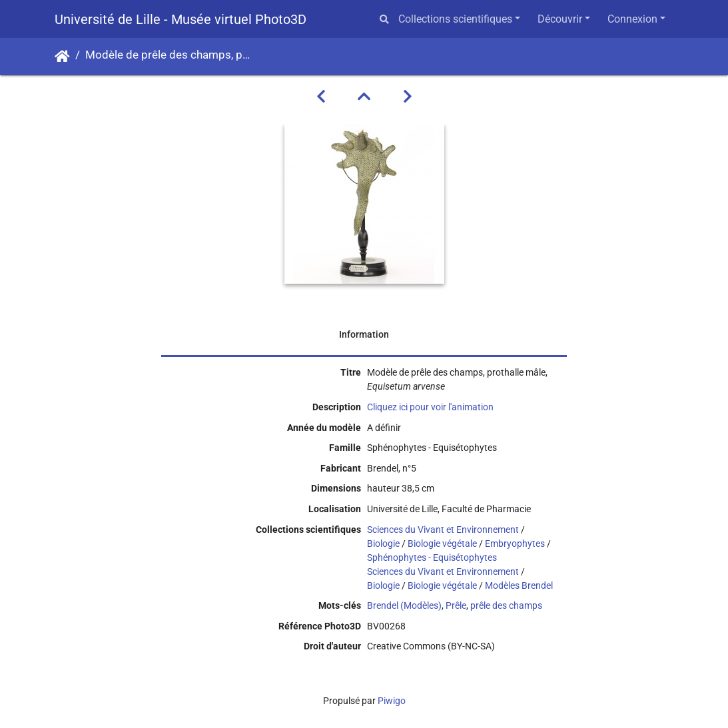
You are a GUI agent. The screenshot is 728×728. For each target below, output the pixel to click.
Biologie (383, 544)
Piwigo (392, 701)
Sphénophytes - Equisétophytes (432, 557)
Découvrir (560, 19)
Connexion (632, 19)
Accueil (62, 57)
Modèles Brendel (519, 585)
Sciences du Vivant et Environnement (443, 530)
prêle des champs (506, 605)
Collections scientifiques (455, 19)
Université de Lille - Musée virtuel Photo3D (181, 19)
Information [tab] (364, 334)
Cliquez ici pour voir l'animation (430, 407)
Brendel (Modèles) (404, 605)
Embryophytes (515, 544)
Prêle (456, 605)
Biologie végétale (442, 544)
